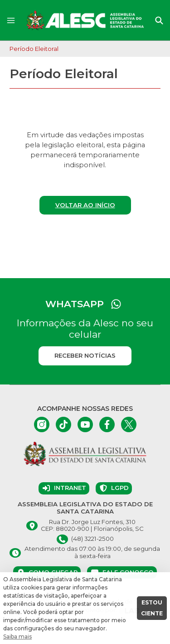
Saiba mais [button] (17, 637)
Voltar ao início (85, 205)
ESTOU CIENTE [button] (152, 608)
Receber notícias (85, 355)
